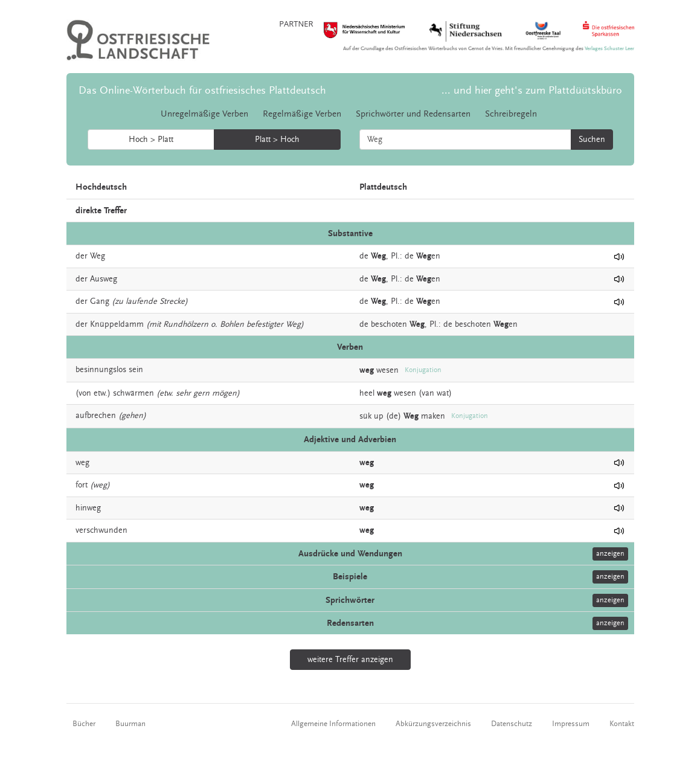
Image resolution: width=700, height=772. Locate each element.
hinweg (88, 508)
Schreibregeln (511, 114)
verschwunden (101, 530)
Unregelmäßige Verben (204, 114)
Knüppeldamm (117, 324)
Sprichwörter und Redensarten (413, 114)
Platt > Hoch (277, 140)
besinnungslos (101, 370)
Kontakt (622, 724)
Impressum (571, 724)
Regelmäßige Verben (302, 114)
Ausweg (104, 279)
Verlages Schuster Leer (609, 49)
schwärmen (133, 393)
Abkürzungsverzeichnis (433, 724)
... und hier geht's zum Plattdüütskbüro (532, 90)
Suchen (592, 140)
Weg (98, 256)
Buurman (130, 724)
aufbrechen (96, 416)
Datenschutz (512, 724)
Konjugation (423, 370)
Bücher (84, 724)
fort (82, 485)
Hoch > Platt (151, 140)
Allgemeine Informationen (333, 724)
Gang (100, 301)
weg (82, 463)
